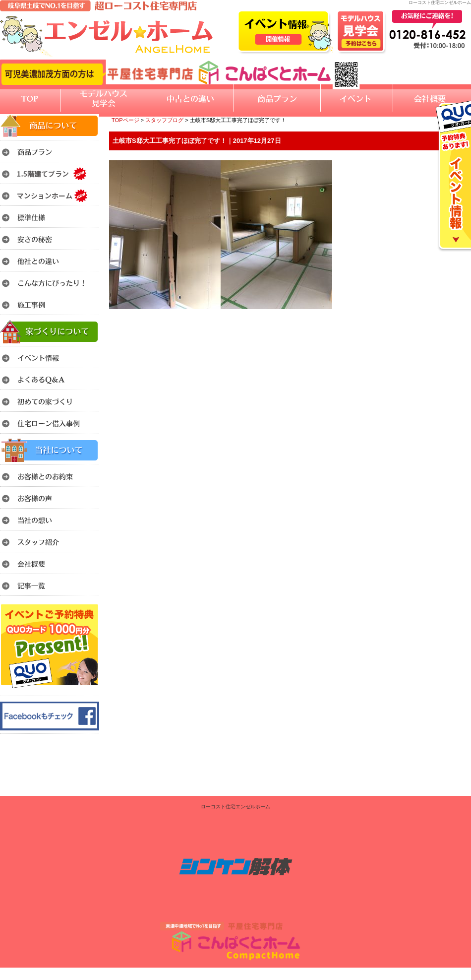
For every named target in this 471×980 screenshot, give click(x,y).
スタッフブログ (164, 120)
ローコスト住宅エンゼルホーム (235, 807)
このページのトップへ (446, 322)
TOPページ (125, 120)
